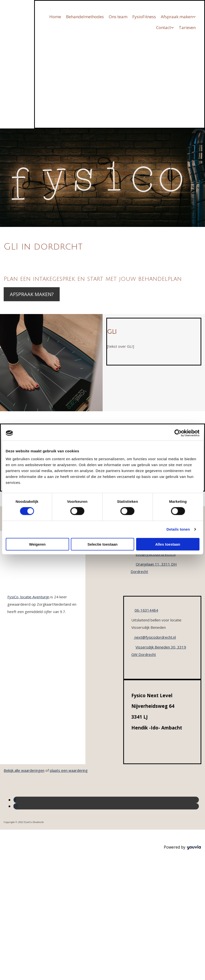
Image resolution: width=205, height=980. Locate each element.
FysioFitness (144, 17)
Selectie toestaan (102, 544)
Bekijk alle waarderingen (24, 770)
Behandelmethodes (85, 17)
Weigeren (37, 544)
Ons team (118, 17)
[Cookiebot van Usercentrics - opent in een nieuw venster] (178, 433)
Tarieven (187, 27)
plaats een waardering (69, 770)
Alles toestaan (168, 544)
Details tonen (178, 529)
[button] (32, 294)
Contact (164, 27)
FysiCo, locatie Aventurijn (28, 597)
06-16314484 (146, 610)
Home (55, 17)
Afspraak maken (177, 17)
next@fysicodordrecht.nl (155, 637)
